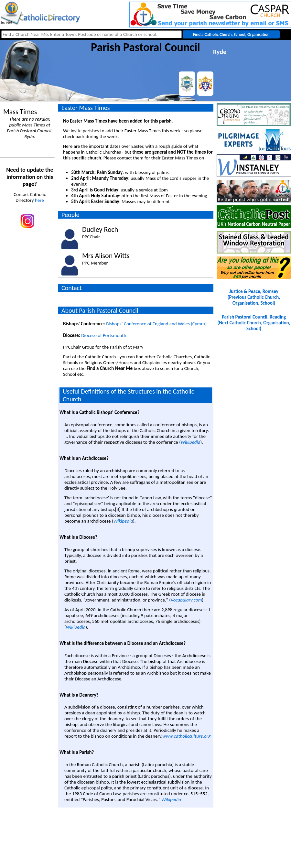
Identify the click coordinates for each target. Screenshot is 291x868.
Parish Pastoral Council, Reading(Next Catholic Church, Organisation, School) (254, 323)
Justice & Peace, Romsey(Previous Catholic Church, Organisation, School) (254, 297)
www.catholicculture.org (186, 736)
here (39, 200)
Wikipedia (191, 442)
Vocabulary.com (186, 600)
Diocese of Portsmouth (104, 335)
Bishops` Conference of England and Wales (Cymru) (156, 324)
